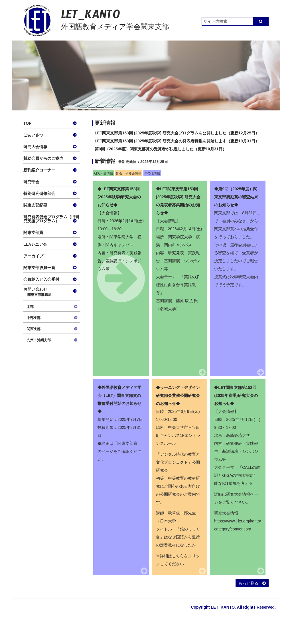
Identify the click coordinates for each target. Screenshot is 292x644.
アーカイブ (33, 256)
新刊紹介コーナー (39, 170)
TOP (28, 123)
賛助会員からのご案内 (43, 158)
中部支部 (34, 318)
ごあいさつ (33, 135)
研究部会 (31, 182)
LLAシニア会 (35, 244)
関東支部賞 (33, 233)
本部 (30, 307)
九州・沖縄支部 (39, 340)
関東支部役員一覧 (39, 268)
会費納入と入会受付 (41, 279)
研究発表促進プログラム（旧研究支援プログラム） (51, 219)
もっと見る (252, 583)
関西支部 (34, 329)
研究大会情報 (35, 147)
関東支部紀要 (35, 205)
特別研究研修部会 (39, 193)
